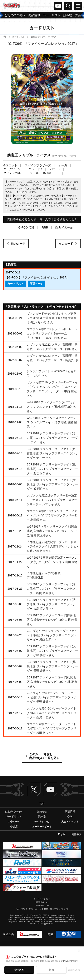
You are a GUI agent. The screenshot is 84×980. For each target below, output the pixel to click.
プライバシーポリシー (42, 899)
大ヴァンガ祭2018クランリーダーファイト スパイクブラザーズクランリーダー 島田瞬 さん (52, 515)
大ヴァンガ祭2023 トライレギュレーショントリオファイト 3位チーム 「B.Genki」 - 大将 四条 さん (52, 333)
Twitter (34, 789)
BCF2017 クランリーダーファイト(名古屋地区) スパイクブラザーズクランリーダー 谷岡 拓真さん (52, 589)
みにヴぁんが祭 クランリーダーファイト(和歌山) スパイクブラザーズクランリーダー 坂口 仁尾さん (52, 635)
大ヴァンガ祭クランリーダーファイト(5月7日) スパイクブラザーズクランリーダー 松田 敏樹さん (52, 728)
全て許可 (19, 970)
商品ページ (37, 284)
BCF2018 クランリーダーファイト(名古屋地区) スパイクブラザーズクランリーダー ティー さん (52, 453)
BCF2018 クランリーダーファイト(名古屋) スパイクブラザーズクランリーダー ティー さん (52, 438)
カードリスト (19, 37)
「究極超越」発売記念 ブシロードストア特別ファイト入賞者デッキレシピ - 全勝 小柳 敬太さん (52, 546)
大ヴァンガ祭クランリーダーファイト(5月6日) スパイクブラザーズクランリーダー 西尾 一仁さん (52, 713)
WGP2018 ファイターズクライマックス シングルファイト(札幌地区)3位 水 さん (51, 407)
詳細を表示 (74, 970)
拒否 (51, 970)
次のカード (66, 244)
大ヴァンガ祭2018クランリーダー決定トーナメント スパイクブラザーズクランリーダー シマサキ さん (52, 500)
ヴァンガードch (58, 6)
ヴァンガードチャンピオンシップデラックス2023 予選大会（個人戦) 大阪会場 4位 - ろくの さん (52, 318)
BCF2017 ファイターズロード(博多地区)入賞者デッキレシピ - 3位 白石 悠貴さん (52, 620)
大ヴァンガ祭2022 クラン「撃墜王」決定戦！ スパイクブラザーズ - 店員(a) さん (52, 360)
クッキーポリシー (42, 906)
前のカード (18, 244)
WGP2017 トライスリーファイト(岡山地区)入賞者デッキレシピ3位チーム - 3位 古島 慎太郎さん (52, 531)
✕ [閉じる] (79, 951)
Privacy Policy (70, 961)
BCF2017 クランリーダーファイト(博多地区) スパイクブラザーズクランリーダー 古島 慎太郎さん (52, 604)
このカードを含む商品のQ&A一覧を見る (44, 756)
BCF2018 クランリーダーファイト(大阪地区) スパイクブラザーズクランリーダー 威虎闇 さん (52, 484)
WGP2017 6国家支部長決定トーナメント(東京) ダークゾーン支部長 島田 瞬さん (52, 562)
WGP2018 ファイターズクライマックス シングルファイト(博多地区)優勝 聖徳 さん (52, 422)
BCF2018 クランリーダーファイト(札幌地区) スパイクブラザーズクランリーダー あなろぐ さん (52, 469)
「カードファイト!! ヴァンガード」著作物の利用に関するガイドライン (42, 909)
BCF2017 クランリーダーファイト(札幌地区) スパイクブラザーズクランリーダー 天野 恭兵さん (52, 666)
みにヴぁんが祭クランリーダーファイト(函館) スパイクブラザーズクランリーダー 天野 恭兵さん (51, 697)
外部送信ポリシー (42, 902)
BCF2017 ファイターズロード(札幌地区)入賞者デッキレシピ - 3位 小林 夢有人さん (52, 682)
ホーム (5, 37)
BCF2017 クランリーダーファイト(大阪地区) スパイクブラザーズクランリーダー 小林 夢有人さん (52, 651)
